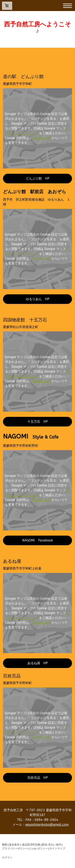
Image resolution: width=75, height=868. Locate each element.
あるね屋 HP (38, 663)
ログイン (7, 857)
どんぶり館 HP (38, 178)
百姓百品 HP (38, 778)
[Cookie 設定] (42, 138)
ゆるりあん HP (38, 299)
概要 (5, 845)
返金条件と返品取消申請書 (25, 845)
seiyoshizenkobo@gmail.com (47, 825)
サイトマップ (57, 848)
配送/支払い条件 (52, 845)
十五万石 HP (38, 422)
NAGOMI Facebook (38, 540)
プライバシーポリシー (15, 848)
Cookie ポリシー (39, 848)
